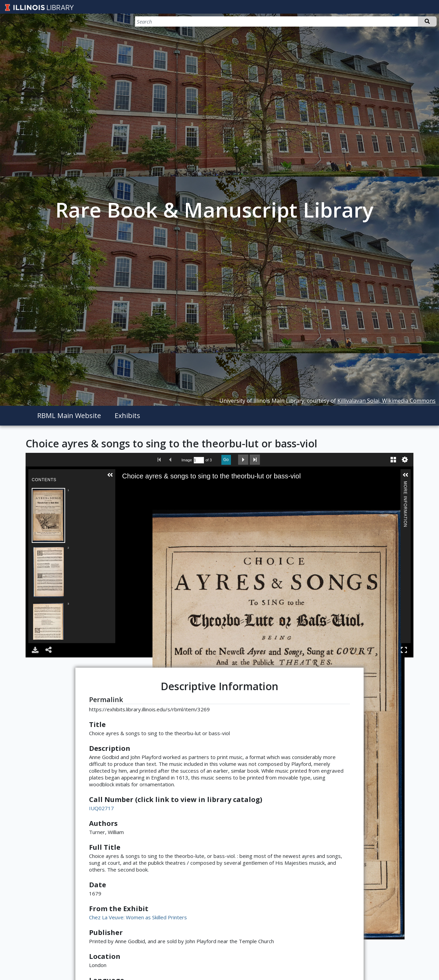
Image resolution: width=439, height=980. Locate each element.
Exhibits (127, 415)
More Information (405, 484)
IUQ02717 (101, 808)
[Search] (401, 21)
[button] (110, 475)
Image (187, 460)
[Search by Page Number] (199, 460)
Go (226, 460)
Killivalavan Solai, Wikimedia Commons (386, 401)
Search (427, 21)
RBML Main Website (69, 415)
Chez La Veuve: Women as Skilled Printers (138, 917)
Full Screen (404, 650)
